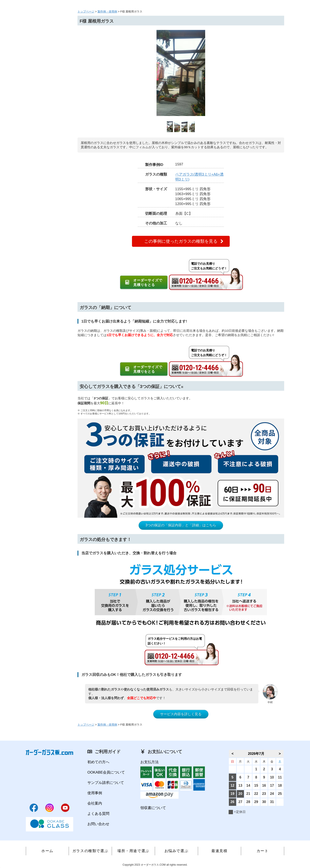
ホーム (47, 851)
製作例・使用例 (107, 12)
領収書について (153, 808)
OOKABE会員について (106, 772)
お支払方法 (150, 762)
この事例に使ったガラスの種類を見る (181, 241)
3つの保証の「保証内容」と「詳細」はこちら (181, 525)
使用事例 (95, 793)
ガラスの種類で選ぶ (90, 851)
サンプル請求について (106, 783)
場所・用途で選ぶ (133, 851)
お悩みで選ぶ (177, 851)
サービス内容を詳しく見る (181, 714)
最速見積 (219, 851)
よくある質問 (98, 814)
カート (263, 851)
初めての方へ (98, 762)
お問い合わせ (98, 824)
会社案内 (95, 803)
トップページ (86, 12)
